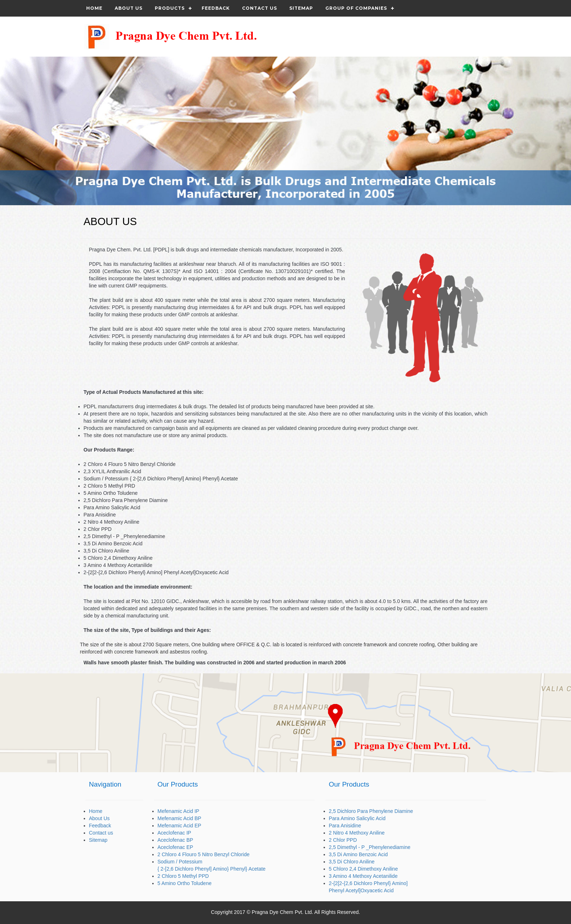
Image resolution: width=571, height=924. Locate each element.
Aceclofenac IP (174, 833)
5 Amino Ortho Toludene (185, 883)
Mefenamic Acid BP (179, 818)
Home (94, 8)
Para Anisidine (345, 826)
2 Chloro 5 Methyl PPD (183, 876)
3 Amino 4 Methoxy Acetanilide (363, 876)
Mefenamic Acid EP (179, 826)
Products (170, 8)
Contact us (260, 8)
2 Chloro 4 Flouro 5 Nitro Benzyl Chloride (204, 854)
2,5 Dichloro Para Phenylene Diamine (371, 811)
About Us (129, 8)
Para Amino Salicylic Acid (357, 818)
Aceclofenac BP (175, 840)
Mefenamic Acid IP (179, 811)
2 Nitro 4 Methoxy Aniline (357, 833)
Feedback (216, 8)
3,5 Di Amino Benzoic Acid (358, 854)
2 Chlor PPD (343, 840)
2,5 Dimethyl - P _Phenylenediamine (370, 847)
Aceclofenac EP (175, 847)
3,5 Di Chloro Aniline (352, 862)
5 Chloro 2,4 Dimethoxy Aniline (363, 869)
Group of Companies (356, 8)
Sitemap (301, 8)
